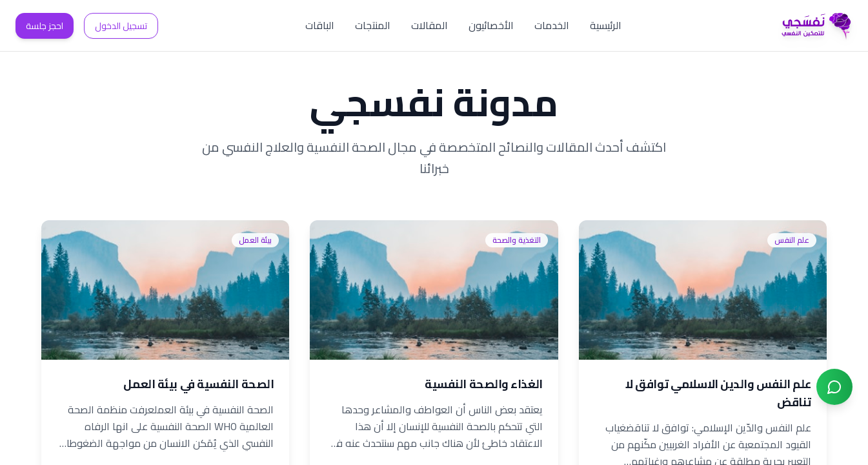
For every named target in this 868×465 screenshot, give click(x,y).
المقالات (429, 26)
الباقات (320, 26)
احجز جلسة (45, 26)
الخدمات (552, 26)
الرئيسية (606, 26)
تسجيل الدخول (121, 26)
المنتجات (373, 26)
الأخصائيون (491, 26)
